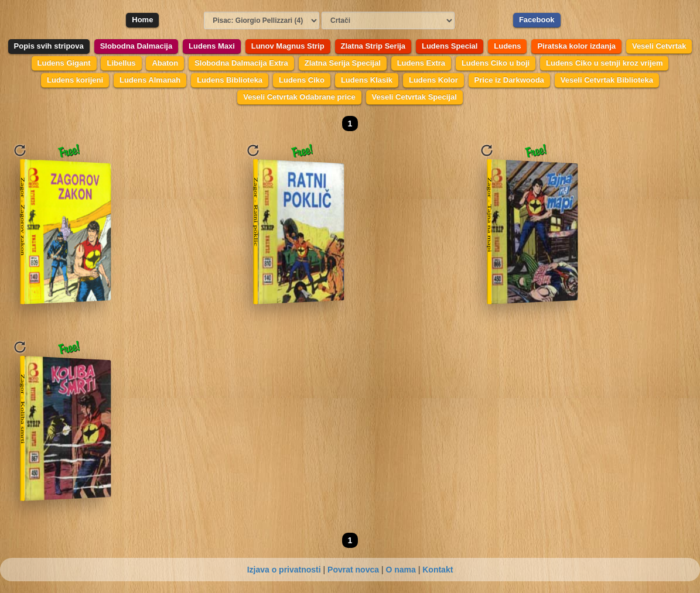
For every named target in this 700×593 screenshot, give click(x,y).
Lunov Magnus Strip (288, 46)
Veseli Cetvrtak (659, 46)
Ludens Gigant (64, 63)
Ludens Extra (421, 63)
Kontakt (438, 570)
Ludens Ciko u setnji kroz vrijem (604, 63)
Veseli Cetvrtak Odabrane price (299, 97)
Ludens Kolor (433, 80)
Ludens (507, 46)
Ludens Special (450, 46)
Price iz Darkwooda (509, 80)
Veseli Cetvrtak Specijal (414, 97)
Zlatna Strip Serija (373, 46)
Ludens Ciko (302, 80)
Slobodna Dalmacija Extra (241, 63)
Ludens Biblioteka (230, 80)
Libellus (121, 63)
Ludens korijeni (75, 80)
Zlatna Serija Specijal (343, 63)
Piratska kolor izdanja (576, 46)
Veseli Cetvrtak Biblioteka (607, 80)
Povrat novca (353, 570)
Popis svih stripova (49, 46)
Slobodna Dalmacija (136, 46)
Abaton (165, 63)
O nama (400, 570)
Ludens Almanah (150, 80)
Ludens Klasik (367, 80)
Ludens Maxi (212, 46)
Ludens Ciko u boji (496, 63)
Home (142, 20)
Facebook (537, 20)
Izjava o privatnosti (284, 570)
